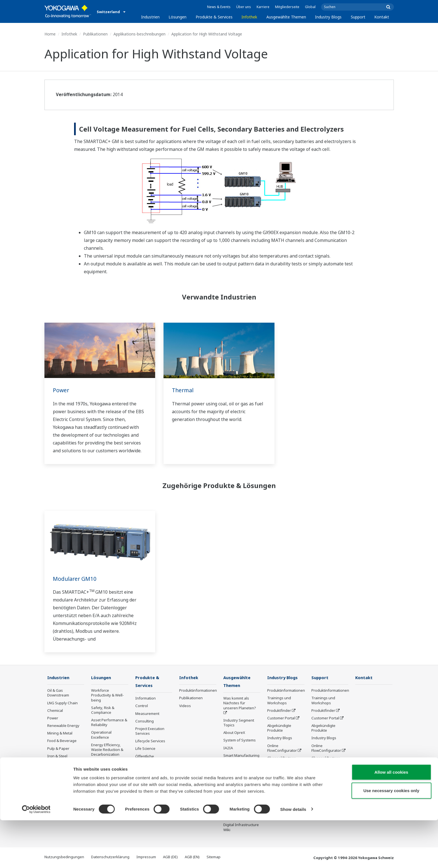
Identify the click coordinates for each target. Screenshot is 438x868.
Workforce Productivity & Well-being (107, 695)
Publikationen (95, 34)
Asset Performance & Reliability (109, 723)
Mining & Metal (60, 733)
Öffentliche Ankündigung (147, 759)
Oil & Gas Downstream (58, 693)
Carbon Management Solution (109, 799)
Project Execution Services (150, 732)
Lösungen (177, 17)
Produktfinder (279, 711)
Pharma (54, 791)
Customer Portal (281, 718)
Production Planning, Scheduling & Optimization (109, 784)
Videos (185, 706)
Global (310, 7)
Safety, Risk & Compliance (103, 710)
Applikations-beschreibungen (139, 34)
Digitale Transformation (237, 766)
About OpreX (234, 733)
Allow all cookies (391, 820)
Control (142, 706)
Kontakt (382, 17)
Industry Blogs (328, 17)
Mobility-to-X (58, 784)
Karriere (263, 7)
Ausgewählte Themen (286, 17)
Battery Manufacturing (60, 774)
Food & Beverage (62, 741)
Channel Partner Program (281, 761)
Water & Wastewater (65, 764)
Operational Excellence (101, 735)
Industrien (150, 17)
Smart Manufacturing (241, 756)
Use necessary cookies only (391, 838)
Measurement (147, 714)
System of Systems (240, 741)
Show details (293, 857)
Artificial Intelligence (241, 776)
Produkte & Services (214, 17)
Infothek (249, 17)
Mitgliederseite (287, 7)
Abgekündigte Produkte (147, 771)
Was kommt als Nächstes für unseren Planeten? (240, 703)
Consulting (145, 722)
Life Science (145, 749)
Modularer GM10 (75, 579)
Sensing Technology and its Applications (241, 803)
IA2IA (228, 748)
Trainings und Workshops (279, 701)
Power (61, 390)
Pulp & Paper (58, 748)
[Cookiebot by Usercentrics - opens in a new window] (36, 857)
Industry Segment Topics (239, 723)
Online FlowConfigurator (282, 748)
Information (145, 699)
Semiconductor (60, 799)
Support (358, 17)
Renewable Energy (63, 726)
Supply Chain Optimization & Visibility (104, 767)
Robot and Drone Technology (238, 790)
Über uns (244, 7)
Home (50, 34)
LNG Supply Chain (62, 703)
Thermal (183, 390)
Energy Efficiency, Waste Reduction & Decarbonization (107, 750)
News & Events (219, 7)
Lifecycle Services (150, 741)
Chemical (55, 711)
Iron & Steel (57, 756)
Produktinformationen (198, 691)
